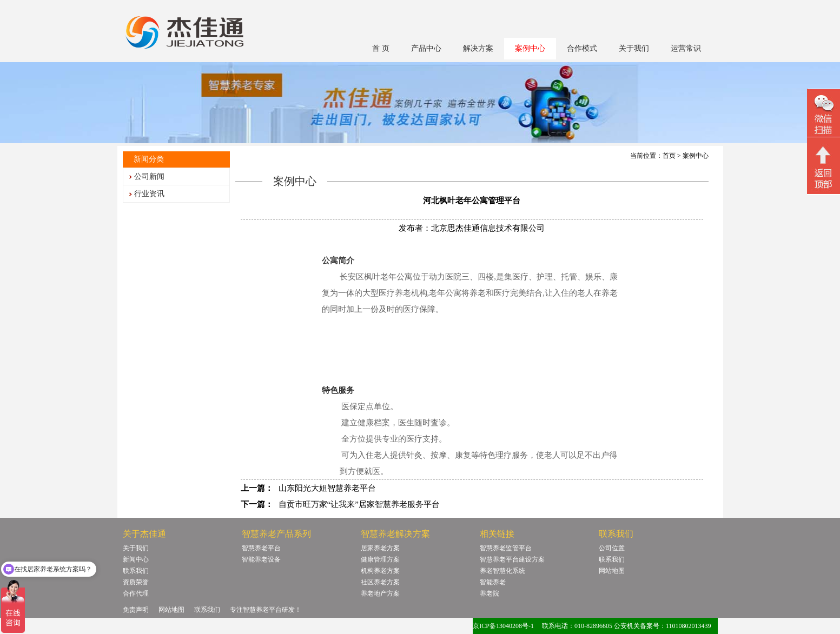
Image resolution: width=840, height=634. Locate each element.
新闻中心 (136, 559)
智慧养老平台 (261, 548)
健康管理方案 (380, 559)
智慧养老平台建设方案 (512, 559)
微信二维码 (824, 114)
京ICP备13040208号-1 (503, 626)
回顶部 (824, 167)
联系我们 (136, 571)
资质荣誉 (136, 582)
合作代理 (136, 593)
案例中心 (530, 48)
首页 (669, 156)
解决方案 (478, 48)
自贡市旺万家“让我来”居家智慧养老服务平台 (359, 504)
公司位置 (612, 548)
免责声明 (136, 610)
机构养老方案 (380, 571)
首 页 (381, 48)
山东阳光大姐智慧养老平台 (327, 488)
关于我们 (634, 48)
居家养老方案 (380, 548)
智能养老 (493, 582)
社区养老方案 (380, 582)
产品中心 (426, 48)
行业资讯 (149, 194)
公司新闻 (149, 176)
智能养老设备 (261, 559)
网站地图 (612, 571)
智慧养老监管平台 (506, 548)
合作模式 (582, 48)
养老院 (490, 593)
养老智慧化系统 (502, 571)
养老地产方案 (380, 593)
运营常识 (686, 48)
